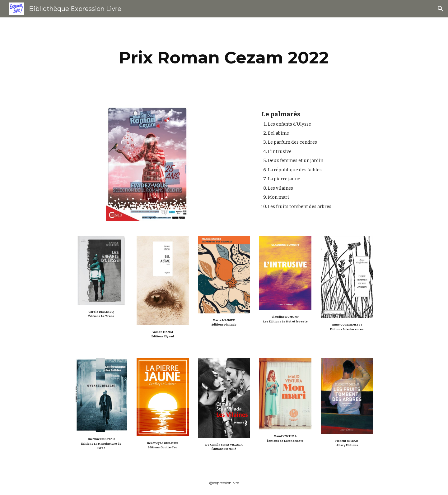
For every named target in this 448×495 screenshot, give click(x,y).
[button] (441, 9)
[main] (224, 58)
